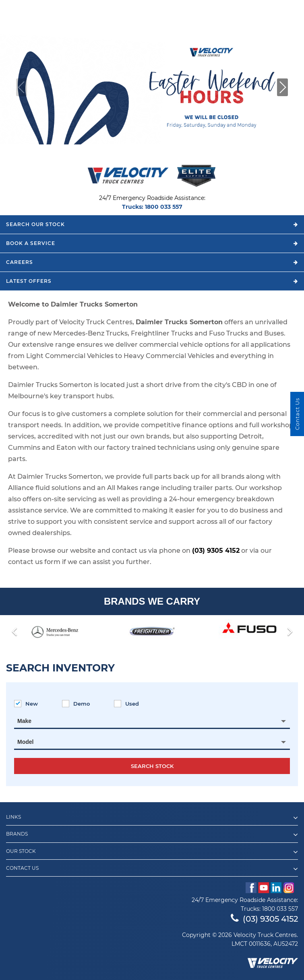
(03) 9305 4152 (216, 551)
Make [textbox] (24, 721)
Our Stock (152, 852)
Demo (76, 704)
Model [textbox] (25, 742)
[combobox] (152, 721)
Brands (152, 835)
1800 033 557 (164, 207)
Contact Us (152, 869)
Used (126, 704)
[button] (282, 87)
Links (152, 818)
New (26, 704)
